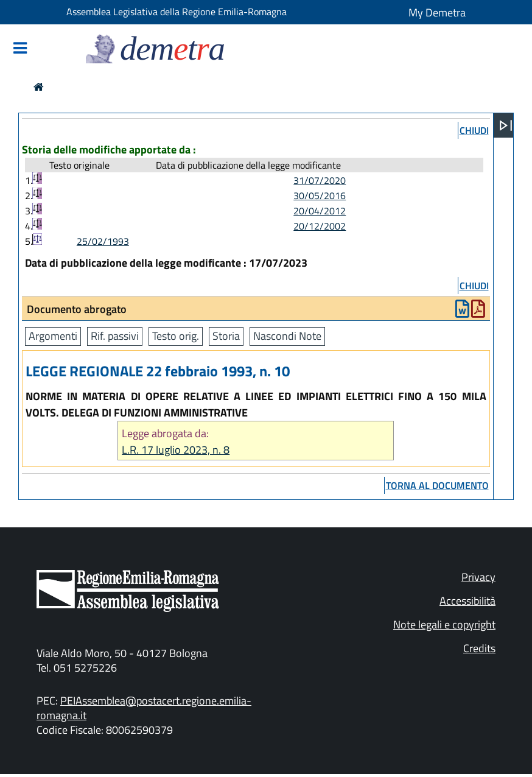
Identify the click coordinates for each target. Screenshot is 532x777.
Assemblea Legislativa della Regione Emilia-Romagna (177, 12)
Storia (226, 336)
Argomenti (53, 336)
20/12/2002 (320, 226)
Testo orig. (176, 336)
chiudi (474, 130)
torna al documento (437, 485)
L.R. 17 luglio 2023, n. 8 (176, 450)
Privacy (478, 577)
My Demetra (437, 12)
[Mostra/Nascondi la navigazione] (20, 49)
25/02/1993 (103, 241)
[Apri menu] (506, 125)
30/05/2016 (320, 195)
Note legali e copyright (444, 624)
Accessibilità (467, 601)
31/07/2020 (320, 180)
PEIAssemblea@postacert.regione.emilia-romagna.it (144, 708)
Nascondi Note (287, 336)
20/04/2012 (320, 211)
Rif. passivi (115, 336)
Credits (479, 648)
